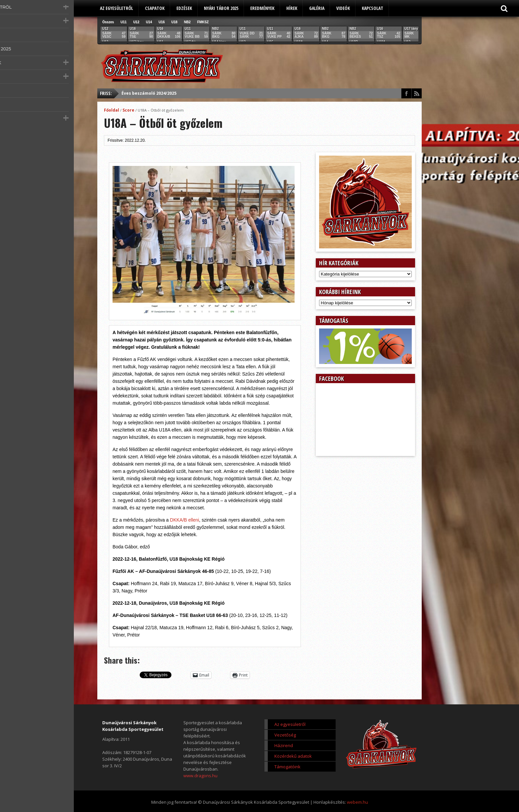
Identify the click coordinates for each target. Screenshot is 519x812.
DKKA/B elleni (185, 520)
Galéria (317, 8)
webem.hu (357, 802)
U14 (149, 22)
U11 (123, 22)
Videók (343, 8)
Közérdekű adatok (293, 756)
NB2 (187, 22)
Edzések (184, 8)
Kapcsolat (373, 8)
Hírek (292, 8)
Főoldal (112, 110)
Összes (108, 22)
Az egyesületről (117, 8)
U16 (162, 22)
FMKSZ (203, 22)
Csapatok (155, 8)
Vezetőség (285, 735)
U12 (136, 22)
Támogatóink (287, 767)
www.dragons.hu (200, 776)
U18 (174, 22)
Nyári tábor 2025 (221, 8)
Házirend (284, 745)
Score (128, 110)
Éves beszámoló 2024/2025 (149, 93)
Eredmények (262, 8)
